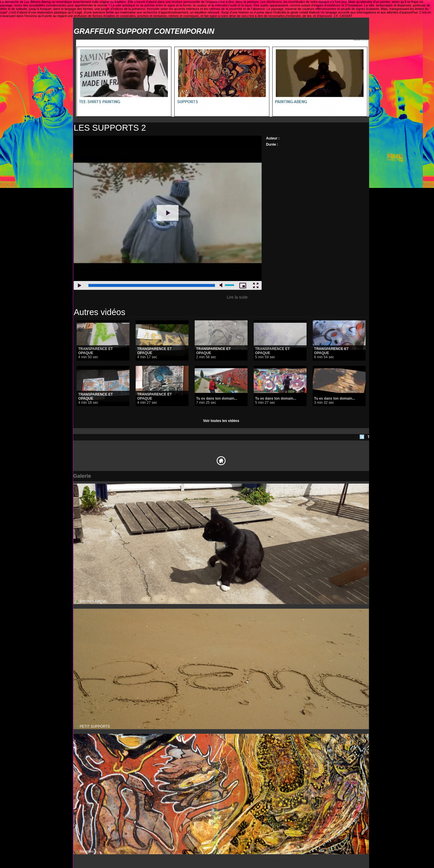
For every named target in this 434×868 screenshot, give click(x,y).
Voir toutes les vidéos (221, 421)
